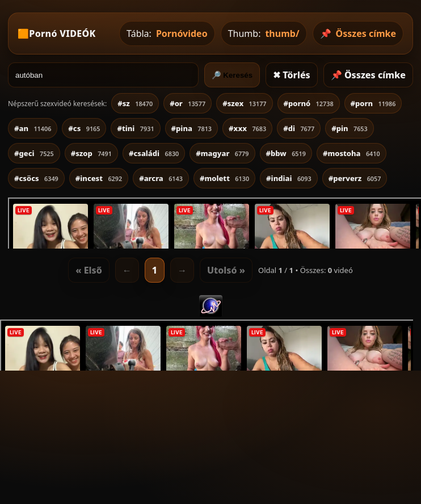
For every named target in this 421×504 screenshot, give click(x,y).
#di (299, 128)
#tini (135, 128)
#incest (99, 178)
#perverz (355, 178)
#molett (224, 178)
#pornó (309, 103)
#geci (34, 153)
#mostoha (351, 153)
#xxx (247, 128)
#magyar (222, 153)
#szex (244, 103)
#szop (91, 153)
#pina (191, 128)
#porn (373, 103)
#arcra (161, 178)
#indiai (289, 178)
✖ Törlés (292, 75)
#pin (350, 128)
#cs (84, 128)
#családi (154, 153)
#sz (135, 103)
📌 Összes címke (368, 75)
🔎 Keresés (232, 75)
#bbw (286, 153)
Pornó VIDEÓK (62, 33)
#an (33, 128)
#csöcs (36, 178)
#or (188, 103)
